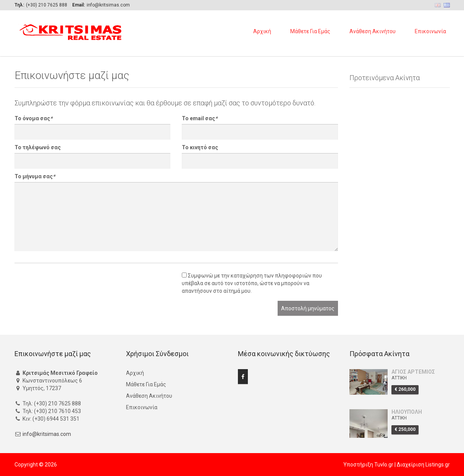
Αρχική (262, 31)
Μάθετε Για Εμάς (310, 31)
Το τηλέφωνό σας (38, 147)
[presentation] (73, 286)
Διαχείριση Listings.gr (423, 465)
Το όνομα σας (33, 118)
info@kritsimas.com (47, 434)
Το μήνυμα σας (35, 176)
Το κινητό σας (200, 147)
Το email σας (200, 118)
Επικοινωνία (430, 31)
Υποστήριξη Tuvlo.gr (368, 465)
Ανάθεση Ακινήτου (373, 31)
